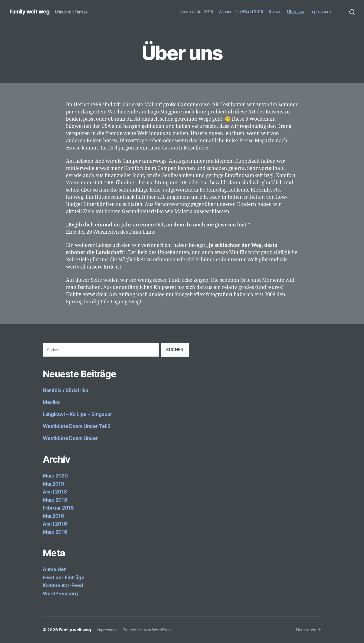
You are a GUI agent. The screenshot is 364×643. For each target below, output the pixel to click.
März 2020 (55, 476)
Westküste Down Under (70, 438)
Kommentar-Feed (63, 585)
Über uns (296, 12)
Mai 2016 (53, 516)
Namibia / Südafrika (65, 390)
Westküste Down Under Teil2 (77, 426)
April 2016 (55, 524)
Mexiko (51, 402)
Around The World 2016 (241, 12)
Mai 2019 (53, 484)
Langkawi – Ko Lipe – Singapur (78, 414)
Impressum (320, 12)
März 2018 (55, 500)
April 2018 (55, 492)
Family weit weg (29, 12)
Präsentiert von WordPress (147, 630)
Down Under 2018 (196, 12)
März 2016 (55, 532)
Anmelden (55, 569)
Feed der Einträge (63, 578)
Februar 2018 (58, 508)
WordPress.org (60, 594)
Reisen (275, 12)
